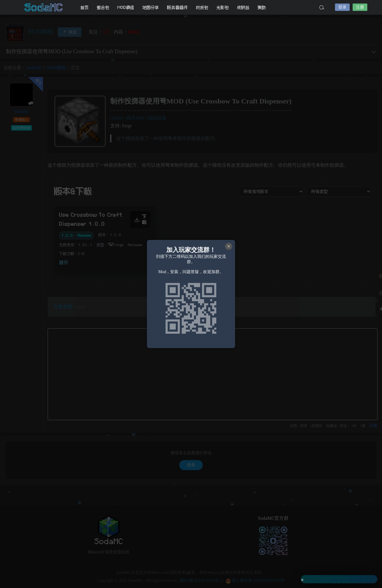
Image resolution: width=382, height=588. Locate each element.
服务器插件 (177, 7)
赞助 (262, 7)
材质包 (202, 7)
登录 (342, 7)
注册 (360, 7)
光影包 (223, 7)
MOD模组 (126, 7)
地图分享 (151, 7)
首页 (85, 7)
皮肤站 (243, 7)
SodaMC (44, 7)
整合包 (103, 7)
